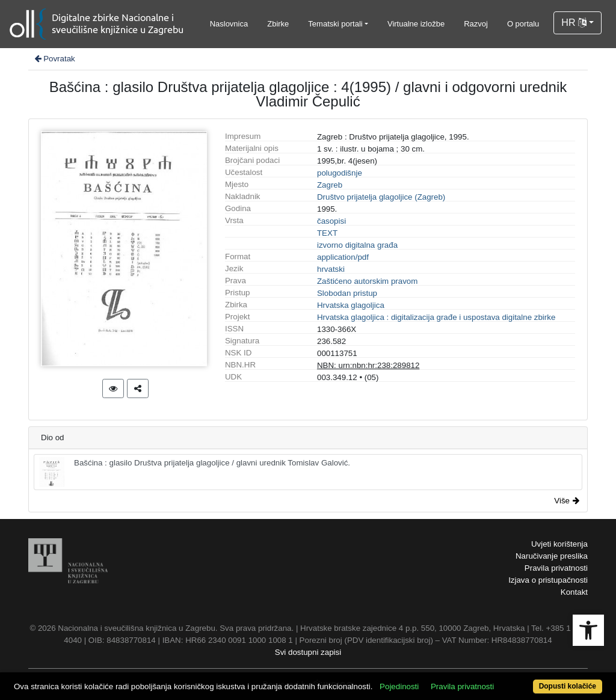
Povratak (54, 59)
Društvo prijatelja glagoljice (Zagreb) (381, 197)
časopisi (331, 221)
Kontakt (574, 592)
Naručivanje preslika (552, 556)
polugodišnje (340, 173)
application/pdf (343, 257)
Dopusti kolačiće (568, 686)
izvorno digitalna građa (357, 245)
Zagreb (330, 185)
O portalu (523, 24)
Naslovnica (229, 24)
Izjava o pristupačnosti (548, 580)
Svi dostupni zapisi (308, 652)
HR (574, 23)
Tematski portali (335, 24)
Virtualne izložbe (416, 24)
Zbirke (278, 24)
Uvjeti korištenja (559, 544)
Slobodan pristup (347, 293)
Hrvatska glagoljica (351, 305)
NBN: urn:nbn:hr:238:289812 (368, 365)
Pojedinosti (399, 686)
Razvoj (476, 24)
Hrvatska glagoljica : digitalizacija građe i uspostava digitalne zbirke (436, 317)
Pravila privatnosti (556, 568)
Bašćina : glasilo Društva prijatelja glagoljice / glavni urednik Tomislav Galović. (195, 472)
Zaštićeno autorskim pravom (367, 281)
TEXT (327, 233)
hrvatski (331, 269)
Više (567, 501)
